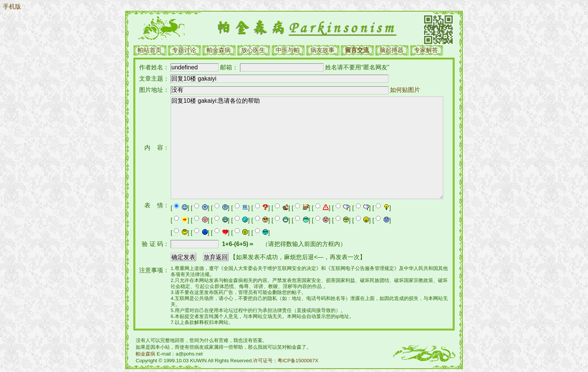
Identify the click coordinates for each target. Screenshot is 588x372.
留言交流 (357, 50)
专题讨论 (184, 50)
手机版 (12, 7)
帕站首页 (150, 50)
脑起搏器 (391, 50)
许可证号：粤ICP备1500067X (286, 361)
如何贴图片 (405, 90)
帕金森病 (219, 50)
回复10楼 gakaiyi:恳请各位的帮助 (307, 148)
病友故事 (322, 50)
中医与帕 (288, 50)
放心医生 (253, 50)
